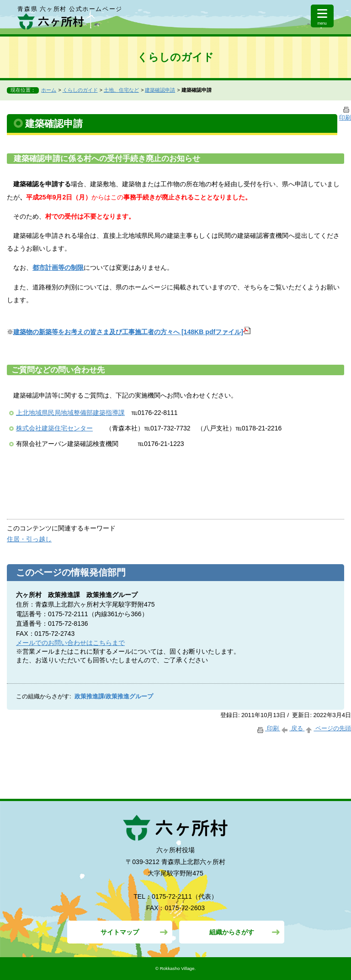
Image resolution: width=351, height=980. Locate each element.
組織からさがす (232, 932)
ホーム (49, 90)
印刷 (268, 728)
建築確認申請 (160, 90)
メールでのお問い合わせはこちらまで (70, 643)
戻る (292, 728)
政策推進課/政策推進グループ (114, 697)
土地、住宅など (121, 90)
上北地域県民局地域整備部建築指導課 (70, 413)
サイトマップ (120, 932)
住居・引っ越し (29, 539)
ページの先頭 (328, 728)
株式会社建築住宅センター (54, 428)
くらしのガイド (80, 90)
